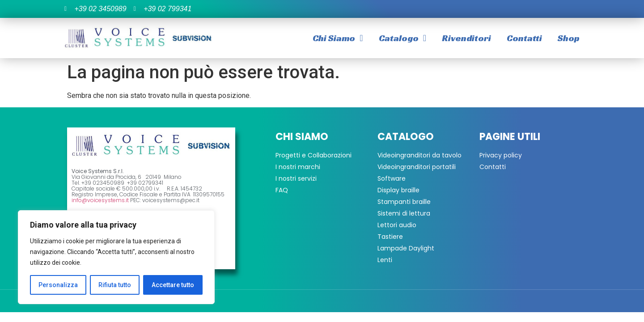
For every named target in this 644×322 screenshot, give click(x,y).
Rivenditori (466, 38)
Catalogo (402, 38)
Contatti (524, 38)
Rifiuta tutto (115, 285)
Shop (569, 38)
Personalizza (58, 285)
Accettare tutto (173, 285)
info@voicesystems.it (100, 200)
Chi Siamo (338, 38)
